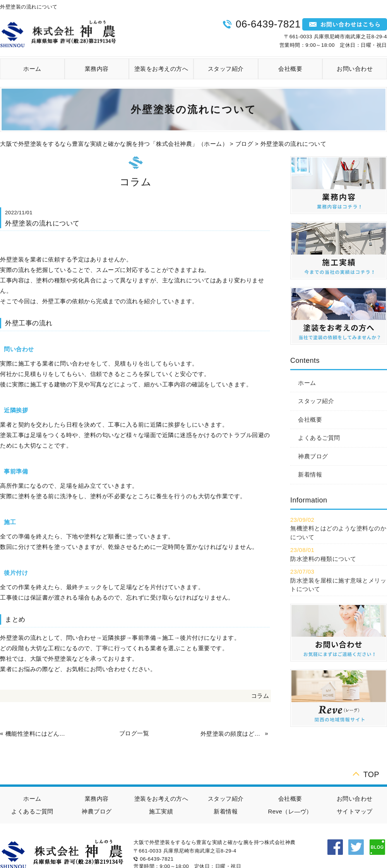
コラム (260, 696)
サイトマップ (355, 811)
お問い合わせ (355, 69)
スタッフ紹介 (226, 69)
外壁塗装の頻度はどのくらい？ (232, 734)
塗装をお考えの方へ (161, 69)
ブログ (244, 144)
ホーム (32, 69)
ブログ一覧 (134, 733)
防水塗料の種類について (323, 559)
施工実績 (161, 811)
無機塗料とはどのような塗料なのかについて (338, 533)
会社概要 (290, 69)
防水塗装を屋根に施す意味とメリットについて (338, 585)
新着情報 (310, 474)
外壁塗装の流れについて (294, 144)
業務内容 (97, 69)
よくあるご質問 (319, 438)
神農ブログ (313, 456)
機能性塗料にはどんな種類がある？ (37, 734)
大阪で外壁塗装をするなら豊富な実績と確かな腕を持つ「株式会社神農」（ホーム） (114, 144)
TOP (371, 773)
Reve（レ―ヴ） (290, 811)
